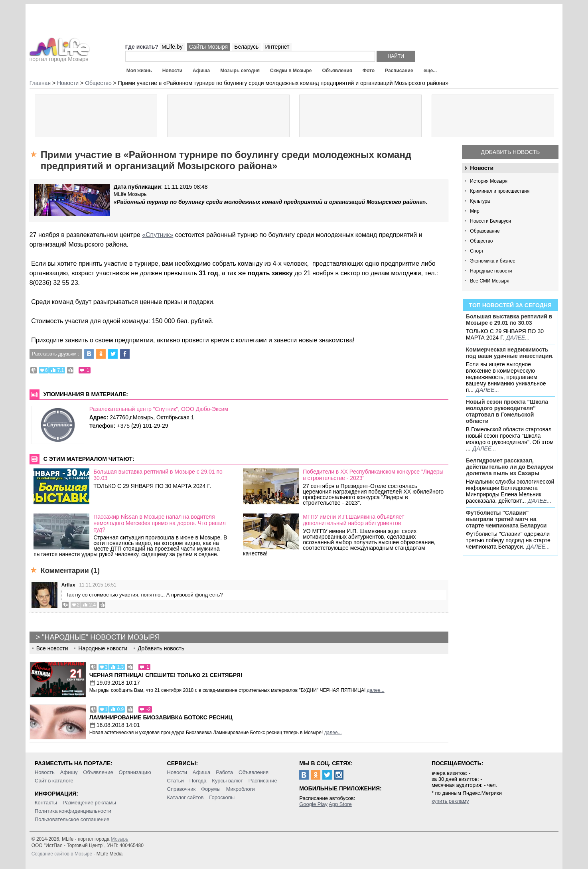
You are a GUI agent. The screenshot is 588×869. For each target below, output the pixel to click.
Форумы (211, 789)
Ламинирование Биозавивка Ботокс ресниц (161, 717)
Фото (369, 71)
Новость (45, 772)
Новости (172, 71)
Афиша (201, 71)
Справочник (182, 789)
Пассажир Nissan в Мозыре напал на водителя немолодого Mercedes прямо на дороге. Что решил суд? (160, 523)
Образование (485, 231)
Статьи (176, 781)
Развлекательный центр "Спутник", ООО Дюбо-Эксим (159, 409)
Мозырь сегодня (240, 71)
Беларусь (246, 47)
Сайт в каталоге (54, 781)
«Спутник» (158, 235)
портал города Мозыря (60, 57)
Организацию (135, 772)
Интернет (277, 47)
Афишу (69, 772)
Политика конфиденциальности (73, 811)
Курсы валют (227, 781)
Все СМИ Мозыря (489, 281)
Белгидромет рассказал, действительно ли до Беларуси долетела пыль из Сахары (510, 467)
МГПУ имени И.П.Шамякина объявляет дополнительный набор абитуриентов (353, 520)
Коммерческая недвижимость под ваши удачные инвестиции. (510, 353)
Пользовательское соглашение (72, 819)
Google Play (313, 804)
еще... (430, 71)
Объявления (337, 71)
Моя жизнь (139, 71)
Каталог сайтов (185, 797)
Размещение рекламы (89, 803)
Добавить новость (510, 152)
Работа (224, 772)
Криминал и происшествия (500, 191)
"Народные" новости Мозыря (101, 637)
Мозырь (120, 839)
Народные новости (491, 271)
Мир (475, 211)
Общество (481, 241)
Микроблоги (241, 789)
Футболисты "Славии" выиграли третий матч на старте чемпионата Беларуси (506, 519)
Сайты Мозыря (208, 47)
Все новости (52, 648)
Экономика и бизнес (492, 261)
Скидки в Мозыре (291, 71)
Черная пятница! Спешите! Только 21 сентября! (166, 675)
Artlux (68, 585)
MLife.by (172, 47)
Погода (198, 781)
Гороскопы (222, 797)
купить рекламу (450, 801)
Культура (480, 201)
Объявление (98, 772)
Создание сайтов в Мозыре (62, 854)
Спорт (477, 251)
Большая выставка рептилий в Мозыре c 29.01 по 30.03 (509, 320)
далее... (518, 338)
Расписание (399, 71)
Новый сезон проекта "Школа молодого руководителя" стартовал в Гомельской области (507, 411)
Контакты (46, 803)
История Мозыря (489, 181)
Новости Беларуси (490, 221)
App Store (340, 804)
